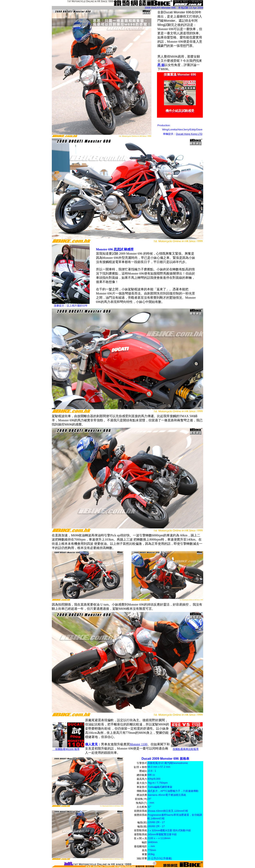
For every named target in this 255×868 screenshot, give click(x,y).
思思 (117, 249)
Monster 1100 (139, 744)
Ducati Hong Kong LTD (189, 134)
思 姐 (161, 65)
